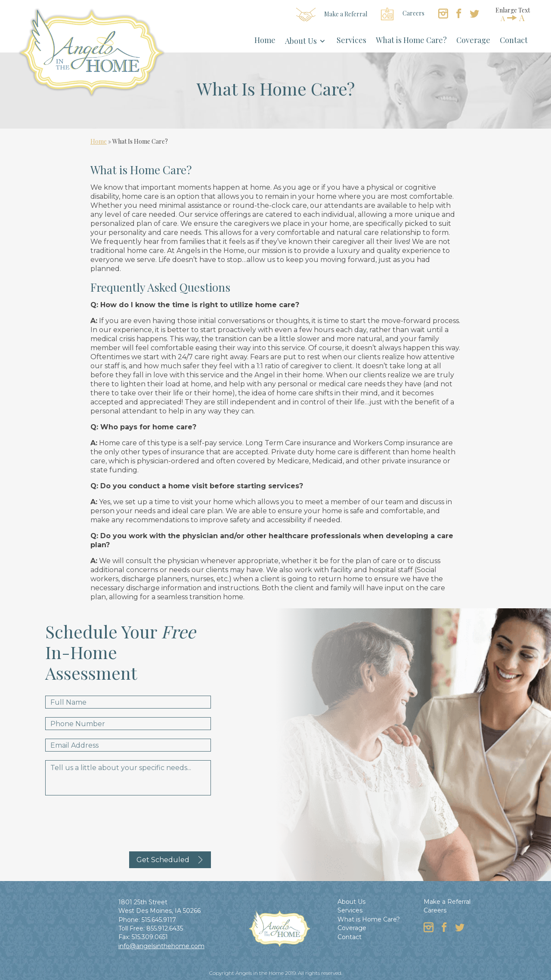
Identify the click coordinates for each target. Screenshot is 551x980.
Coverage (473, 40)
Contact (514, 40)
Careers (403, 14)
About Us (301, 41)
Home (265, 40)
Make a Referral (332, 15)
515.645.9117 (159, 920)
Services (351, 40)
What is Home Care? (411, 40)
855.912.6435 (165, 928)
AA (513, 18)
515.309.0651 (150, 937)
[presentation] (111, 821)
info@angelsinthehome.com (161, 946)
